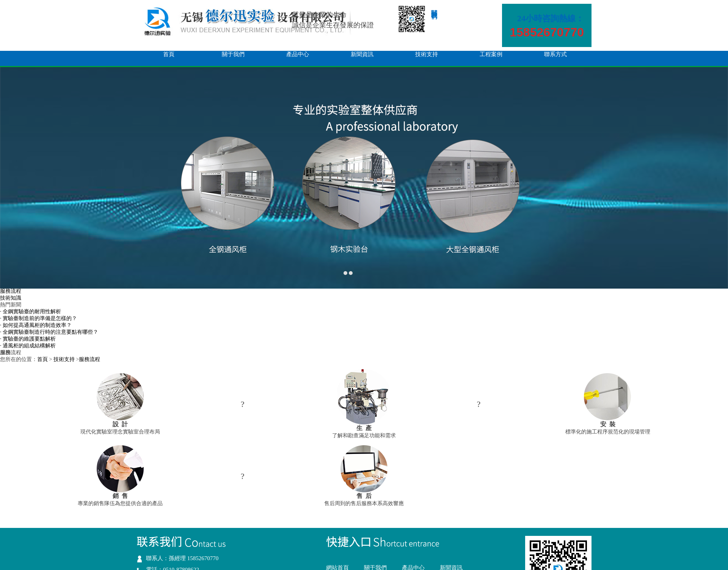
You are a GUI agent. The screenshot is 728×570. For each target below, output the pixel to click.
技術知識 (11, 298)
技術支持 (427, 54)
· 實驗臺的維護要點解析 (28, 339)
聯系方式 (555, 54)
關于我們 (233, 54)
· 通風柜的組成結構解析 (28, 346)
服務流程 (11, 291)
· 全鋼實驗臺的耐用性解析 (31, 312)
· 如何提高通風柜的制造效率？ (36, 325)
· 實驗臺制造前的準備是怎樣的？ (38, 318)
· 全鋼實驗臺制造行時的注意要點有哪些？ (49, 332)
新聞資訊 (362, 54)
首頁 (169, 54)
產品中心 (298, 54)
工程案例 (491, 54)
